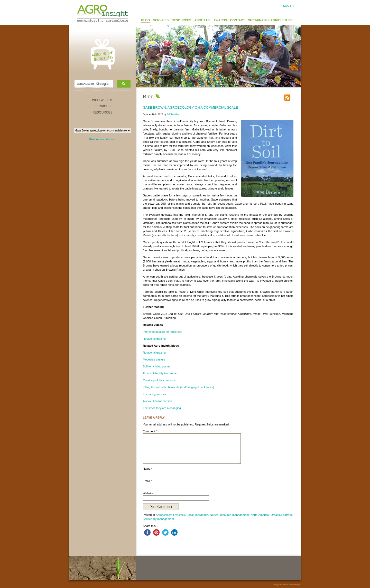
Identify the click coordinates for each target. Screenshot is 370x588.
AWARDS (220, 20)
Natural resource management (229, 515)
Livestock (179, 515)
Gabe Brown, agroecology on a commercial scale (190, 107)
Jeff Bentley (173, 114)
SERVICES (161, 20)
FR (294, 6)
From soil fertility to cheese (160, 373)
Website (148, 493)
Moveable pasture (154, 359)
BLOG (146, 20)
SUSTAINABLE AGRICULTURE (270, 20)
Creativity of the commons (159, 380)
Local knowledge (197, 515)
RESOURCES (181, 20)
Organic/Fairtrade (282, 515)
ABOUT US (202, 20)
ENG (286, 6)
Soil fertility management (158, 519)
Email (147, 481)
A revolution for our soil (157, 401)
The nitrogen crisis (154, 394)
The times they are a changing (162, 408)
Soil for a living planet (156, 366)
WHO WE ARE (103, 100)
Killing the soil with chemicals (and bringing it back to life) (178, 387)
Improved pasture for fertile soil (162, 332)
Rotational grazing (154, 339)
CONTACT (238, 20)
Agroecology (164, 515)
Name (148, 469)
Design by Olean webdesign (286, 585)
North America (260, 515)
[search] (93, 84)
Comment (150, 431)
